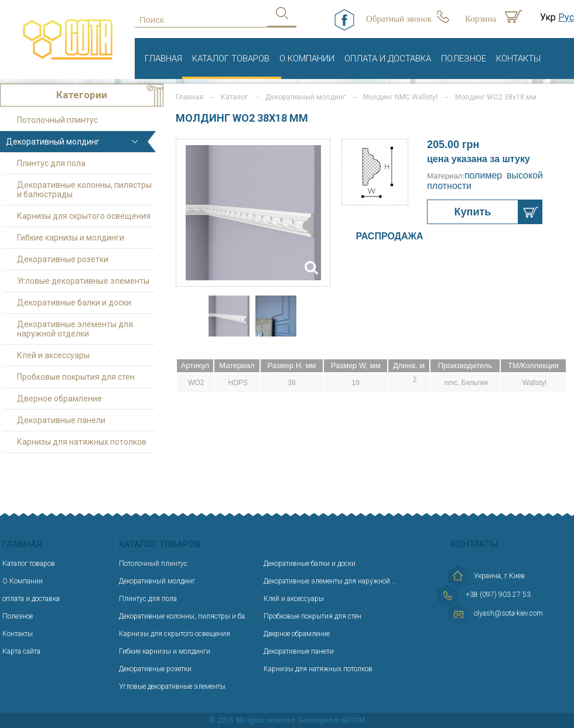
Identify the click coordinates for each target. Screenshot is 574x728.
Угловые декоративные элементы (83, 281)
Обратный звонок (399, 19)
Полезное (464, 59)
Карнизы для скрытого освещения (84, 216)
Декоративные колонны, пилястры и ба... (184, 616)
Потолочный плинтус (57, 120)
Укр (548, 17)
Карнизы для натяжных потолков (82, 442)
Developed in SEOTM (332, 720)
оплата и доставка (388, 59)
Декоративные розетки (63, 259)
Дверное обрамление (59, 399)
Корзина (481, 19)
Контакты (518, 59)
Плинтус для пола (51, 163)
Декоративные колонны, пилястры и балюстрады (84, 190)
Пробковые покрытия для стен (76, 377)
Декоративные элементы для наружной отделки (75, 329)
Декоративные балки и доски (74, 303)
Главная (163, 59)
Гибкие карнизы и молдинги (71, 238)
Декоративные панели (61, 420)
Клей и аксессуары (53, 355)
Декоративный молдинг (305, 97)
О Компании (307, 59)
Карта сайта (21, 651)
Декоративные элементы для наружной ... (330, 581)
